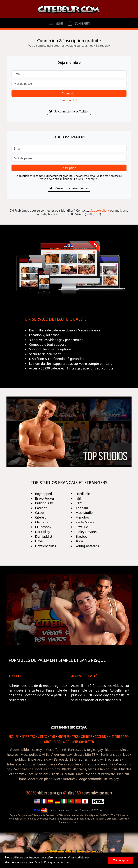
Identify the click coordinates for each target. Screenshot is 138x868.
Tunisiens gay (111, 754)
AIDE (66, 742)
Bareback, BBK (65, 759)
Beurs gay (111, 779)
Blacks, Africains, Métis (79, 769)
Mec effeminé (56, 750)
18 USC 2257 (107, 815)
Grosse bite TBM (86, 754)
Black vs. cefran (62, 774)
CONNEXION (79, 23)
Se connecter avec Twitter (69, 111)
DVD (52, 737)
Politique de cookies (38, 819)
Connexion (69, 93)
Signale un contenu (69, 822)
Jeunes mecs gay (90, 759)
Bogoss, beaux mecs (40, 764)
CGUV (60, 815)
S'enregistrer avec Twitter (69, 188)
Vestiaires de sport (28, 769)
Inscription (69, 168)
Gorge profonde (90, 779)
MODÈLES (64, 737)
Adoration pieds (40, 779)
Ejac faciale (113, 759)
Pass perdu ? (69, 100)
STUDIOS (87, 737)
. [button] (104, 860)
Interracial (15, 764)
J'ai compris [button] (120, 860)
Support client (100, 211)
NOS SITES (28, 737)
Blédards (111, 750)
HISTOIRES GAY (118, 737)
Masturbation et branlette (96, 774)
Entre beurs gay (40, 759)
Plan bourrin (108, 769)
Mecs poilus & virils (35, 754)
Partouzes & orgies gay (85, 750)
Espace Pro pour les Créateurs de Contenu (32, 815)
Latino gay (52, 769)
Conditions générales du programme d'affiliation (77, 819)
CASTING (100, 737)
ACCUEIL (14, 737)
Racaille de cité (38, 774)
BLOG (57, 742)
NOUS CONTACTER (83, 742)
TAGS (75, 737)
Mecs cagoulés (68, 764)
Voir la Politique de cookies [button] (52, 862)
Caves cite (106, 764)
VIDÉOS (42, 737)
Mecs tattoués (65, 779)
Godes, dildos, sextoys (27, 750)
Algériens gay (62, 754)
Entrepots (89, 764)
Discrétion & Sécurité (116, 819)
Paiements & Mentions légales (82, 815)
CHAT (48, 742)
